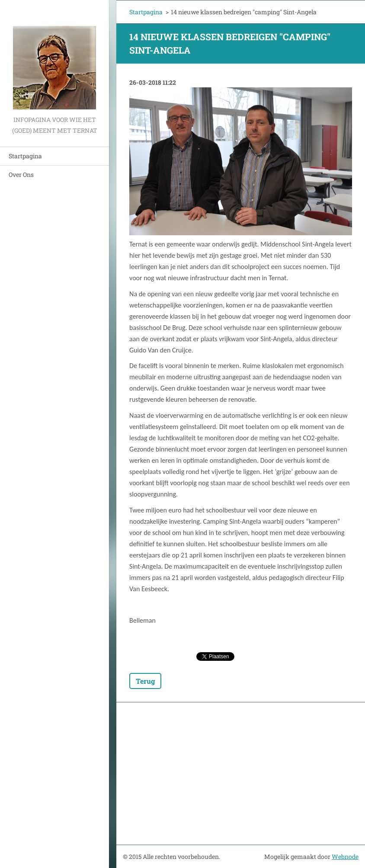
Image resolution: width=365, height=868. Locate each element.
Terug (145, 681)
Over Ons (21, 175)
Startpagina (25, 156)
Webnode (345, 857)
